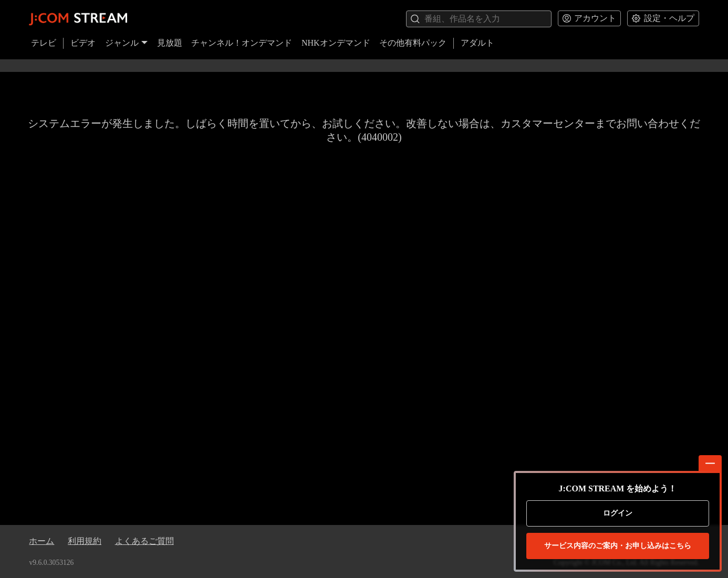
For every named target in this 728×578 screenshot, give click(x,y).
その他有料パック (413, 43)
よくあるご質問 (144, 541)
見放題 (170, 43)
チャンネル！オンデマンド (242, 43)
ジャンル (127, 43)
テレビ (44, 43)
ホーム (41, 541)
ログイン (618, 513)
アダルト (477, 43)
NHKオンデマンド (336, 43)
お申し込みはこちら (618, 546)
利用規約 (85, 541)
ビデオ (83, 43)
